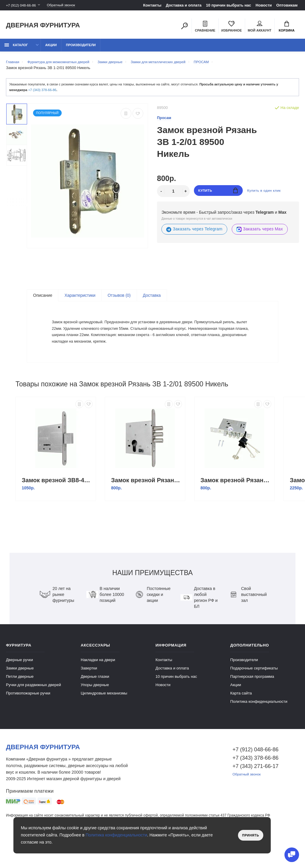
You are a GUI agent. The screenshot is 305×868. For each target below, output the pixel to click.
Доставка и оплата (184, 5)
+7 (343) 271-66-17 (256, 793)
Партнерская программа (252, 703)
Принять (249, 835)
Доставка (152, 299)
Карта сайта (241, 720)
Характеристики (80, 299)
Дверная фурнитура (43, 26)
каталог (16, 48)
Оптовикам (287, 5)
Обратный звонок (67, 5)
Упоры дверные (95, 712)
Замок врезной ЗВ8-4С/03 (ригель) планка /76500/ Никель (57, 507)
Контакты (152, 5)
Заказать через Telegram (194, 233)
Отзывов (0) (119, 299)
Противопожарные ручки (28, 720)
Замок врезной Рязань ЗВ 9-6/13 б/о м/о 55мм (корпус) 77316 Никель (236, 507)
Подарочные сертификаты (254, 695)
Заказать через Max (260, 233)
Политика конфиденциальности (259, 728)
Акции (51, 48)
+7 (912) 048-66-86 (23, 5)
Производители (81, 48)
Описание (43, 299)
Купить (218, 195)
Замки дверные (20, 695)
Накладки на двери (98, 687)
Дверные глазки (95, 703)
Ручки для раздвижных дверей (34, 712)
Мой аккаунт (260, 27)
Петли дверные (20, 703)
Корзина (287, 27)
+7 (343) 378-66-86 (42, 93)
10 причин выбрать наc (229, 5)
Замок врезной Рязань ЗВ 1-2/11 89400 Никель (147, 507)
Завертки (89, 695)
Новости (264, 5)
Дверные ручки (20, 687)
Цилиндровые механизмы (104, 720)
